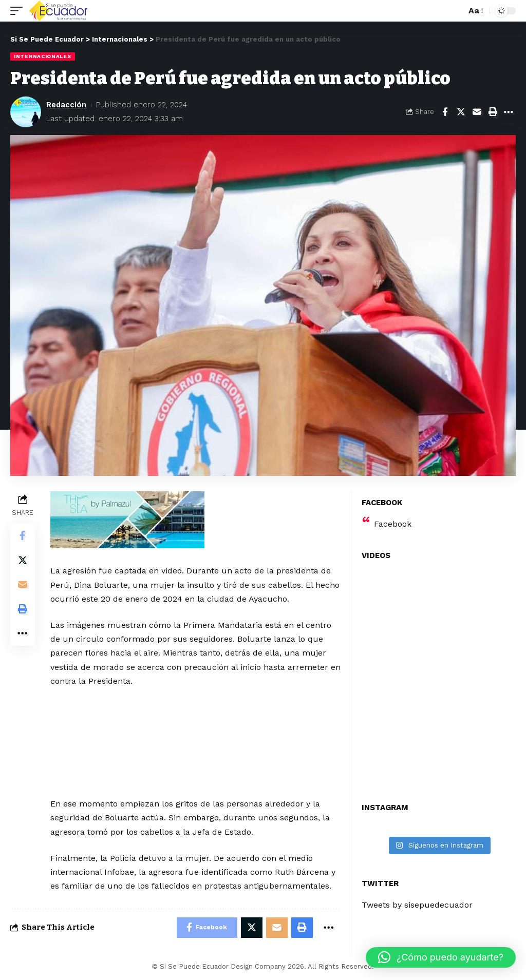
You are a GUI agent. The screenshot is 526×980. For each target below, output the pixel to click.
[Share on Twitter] (461, 112)
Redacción (67, 105)
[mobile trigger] (19, 11)
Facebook (393, 524)
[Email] (477, 112)
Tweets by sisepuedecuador (417, 905)
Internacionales (43, 56)
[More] (509, 112)
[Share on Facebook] (445, 112)
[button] (441, 957)
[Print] (493, 112)
